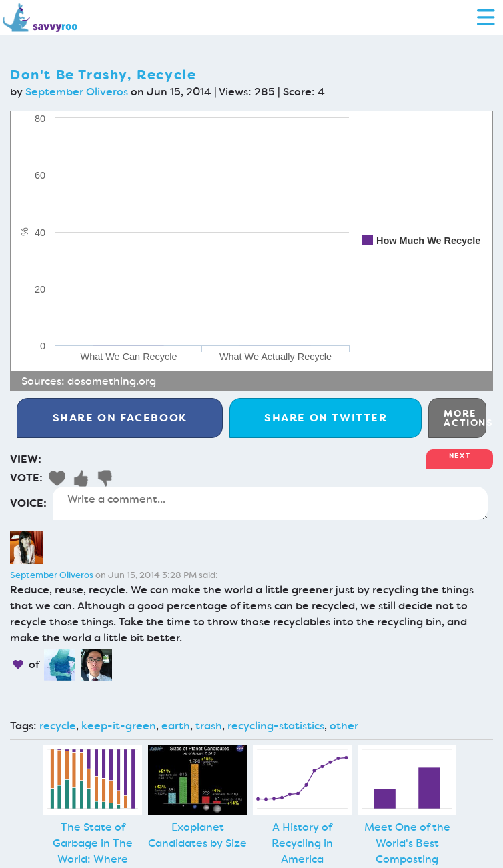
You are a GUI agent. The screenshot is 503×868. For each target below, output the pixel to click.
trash (209, 726)
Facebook (120, 418)
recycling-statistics (276, 726)
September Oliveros (77, 92)
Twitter (326, 418)
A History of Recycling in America (302, 843)
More (465, 418)
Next (460, 456)
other (344, 726)
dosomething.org (112, 381)
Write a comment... (270, 503)
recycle (58, 726)
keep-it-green (119, 726)
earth (176, 726)
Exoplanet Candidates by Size (197, 835)
